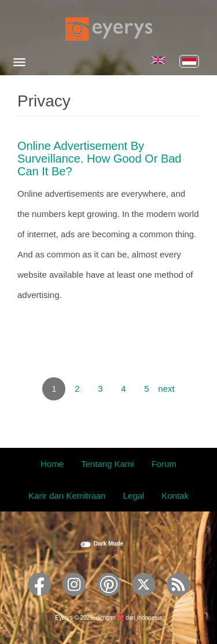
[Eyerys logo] (109, 29)
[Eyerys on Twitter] (144, 600)
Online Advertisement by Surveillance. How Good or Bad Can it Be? (99, 159)
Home (52, 464)
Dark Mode (108, 544)
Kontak (175, 496)
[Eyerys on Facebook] (39, 600)
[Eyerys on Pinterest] (109, 600)
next (166, 389)
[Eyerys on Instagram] (74, 600)
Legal (134, 496)
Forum (164, 464)
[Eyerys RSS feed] (178, 600)
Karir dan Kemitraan (67, 496)
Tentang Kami (108, 464)
